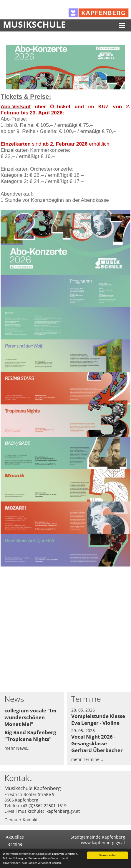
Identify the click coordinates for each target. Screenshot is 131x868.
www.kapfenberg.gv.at (103, 843)
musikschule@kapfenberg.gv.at (49, 811)
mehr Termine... (87, 759)
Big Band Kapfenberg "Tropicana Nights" (30, 736)
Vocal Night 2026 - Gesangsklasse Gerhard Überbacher (97, 743)
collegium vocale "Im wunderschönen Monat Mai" (30, 717)
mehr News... (18, 748)
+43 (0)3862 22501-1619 (43, 805)
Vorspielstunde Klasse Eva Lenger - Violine (98, 719)
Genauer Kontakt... (23, 820)
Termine (14, 844)
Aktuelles (15, 837)
